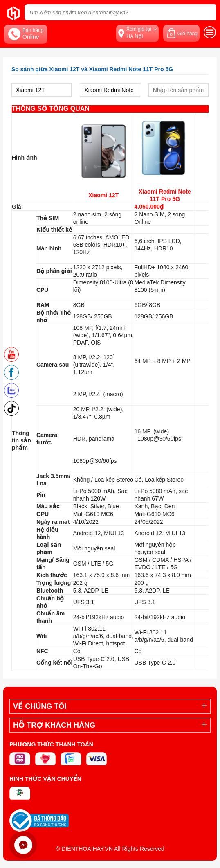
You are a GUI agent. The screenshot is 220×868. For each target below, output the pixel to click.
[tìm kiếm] (207, 12)
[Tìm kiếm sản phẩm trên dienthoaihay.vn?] (120, 12)
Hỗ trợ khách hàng (54, 725)
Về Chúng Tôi (40, 706)
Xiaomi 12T (103, 195)
